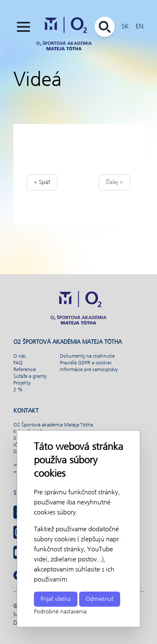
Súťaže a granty (30, 377)
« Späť (42, 182)
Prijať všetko (56, 599)
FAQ (18, 363)
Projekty (22, 383)
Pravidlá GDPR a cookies (86, 363)
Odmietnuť (100, 599)
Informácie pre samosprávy (89, 370)
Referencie (25, 370)
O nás (20, 356)
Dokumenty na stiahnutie (87, 356)
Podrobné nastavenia (60, 612)
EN (140, 27)
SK (125, 27)
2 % (18, 390)
